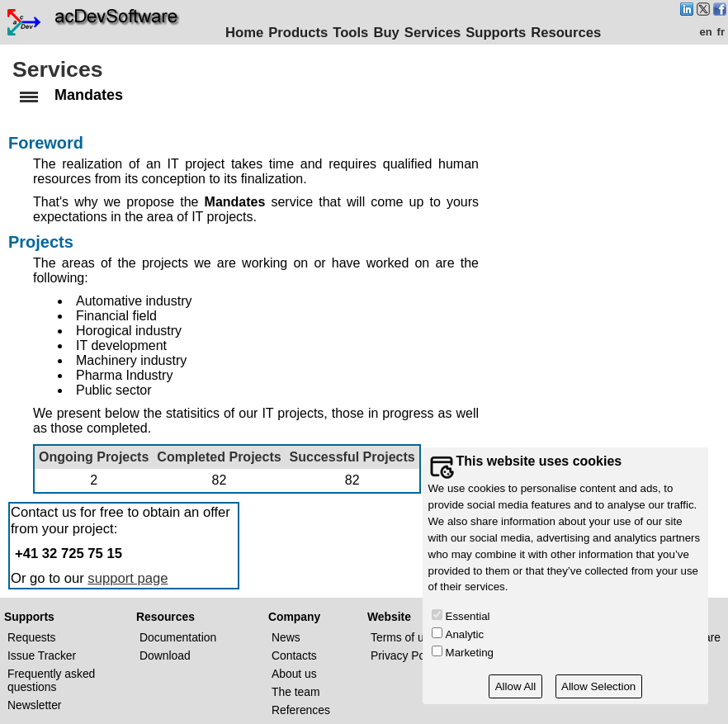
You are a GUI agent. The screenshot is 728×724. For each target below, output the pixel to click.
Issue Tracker (42, 655)
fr (721, 32)
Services (433, 33)
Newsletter (34, 705)
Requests (32, 637)
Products (298, 33)
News (286, 637)
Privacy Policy (406, 655)
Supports (496, 33)
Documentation (178, 637)
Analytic (465, 634)
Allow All (516, 686)
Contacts (294, 655)
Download (165, 655)
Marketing (470, 653)
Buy (386, 33)
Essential (468, 616)
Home (244, 33)
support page (128, 578)
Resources (566, 33)
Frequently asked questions (51, 680)
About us (294, 674)
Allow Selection (598, 686)
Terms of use (403, 637)
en (705, 32)
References (301, 710)
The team (296, 692)
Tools (350, 33)
